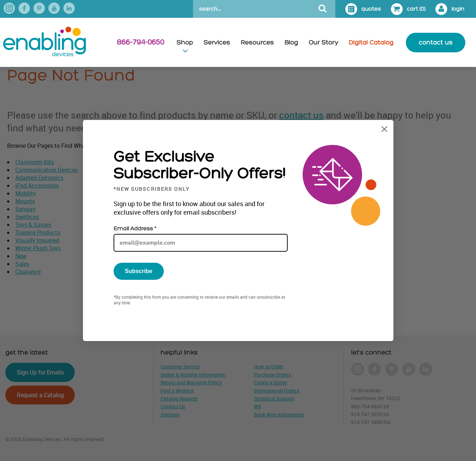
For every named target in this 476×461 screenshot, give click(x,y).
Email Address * (135, 229)
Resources (257, 43)
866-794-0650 (140, 42)
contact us (436, 43)
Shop (185, 43)
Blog (291, 43)
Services (217, 43)
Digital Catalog (371, 43)
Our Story (323, 43)
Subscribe (139, 271)
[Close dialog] (384, 129)
